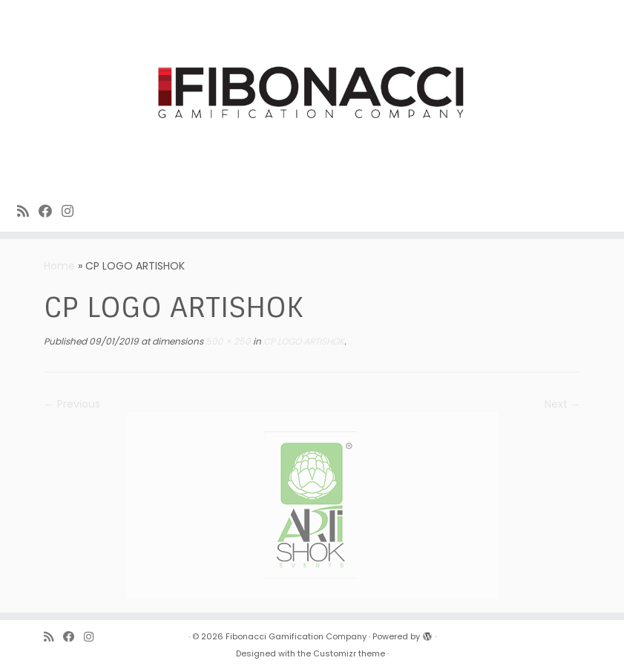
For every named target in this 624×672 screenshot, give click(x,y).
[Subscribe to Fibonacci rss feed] (28, 211)
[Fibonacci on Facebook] (50, 211)
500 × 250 (227, 341)
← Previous (72, 404)
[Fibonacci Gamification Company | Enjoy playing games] (312, 94)
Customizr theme (349, 653)
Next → (563, 404)
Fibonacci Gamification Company (296, 636)
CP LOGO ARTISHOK (303, 341)
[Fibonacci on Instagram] (72, 211)
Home (59, 266)
